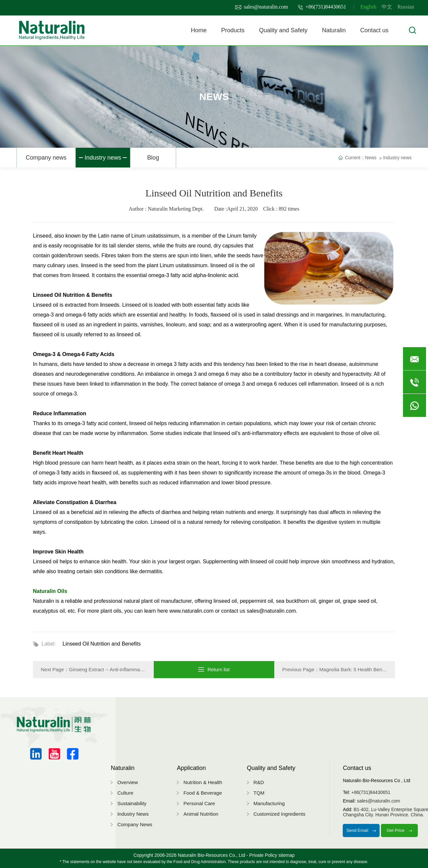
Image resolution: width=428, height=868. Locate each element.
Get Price (399, 830)
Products (233, 30)
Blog (153, 158)
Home (199, 30)
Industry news (103, 158)
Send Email (361, 830)
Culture (125, 793)
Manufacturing (269, 803)
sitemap (287, 855)
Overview (128, 782)
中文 (387, 7)
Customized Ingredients (280, 814)
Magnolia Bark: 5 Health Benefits (355, 669)
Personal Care (199, 803)
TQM (259, 793)
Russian (406, 7)
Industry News (133, 814)
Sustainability (132, 803)
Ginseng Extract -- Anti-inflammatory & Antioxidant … (127, 669)
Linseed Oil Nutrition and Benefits (102, 644)
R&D (259, 782)
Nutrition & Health (203, 782)
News (371, 158)
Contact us (374, 30)
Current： (355, 158)
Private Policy (263, 855)
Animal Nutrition (201, 814)
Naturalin (334, 30)
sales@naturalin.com (262, 7)
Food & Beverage (203, 793)
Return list (214, 669)
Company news (46, 158)
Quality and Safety (283, 30)
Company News (135, 824)
